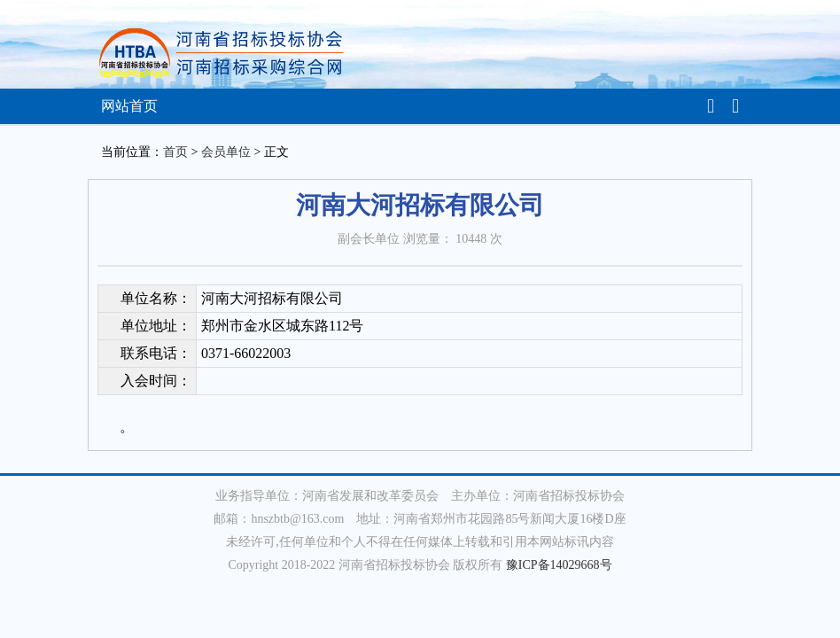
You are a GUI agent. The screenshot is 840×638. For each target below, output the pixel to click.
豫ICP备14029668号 (559, 565)
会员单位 (226, 152)
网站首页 (129, 106)
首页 (175, 152)
